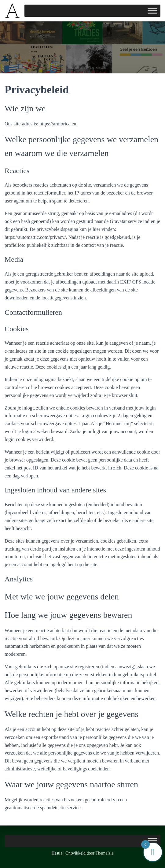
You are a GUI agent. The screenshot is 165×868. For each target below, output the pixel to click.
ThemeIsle (105, 853)
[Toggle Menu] (152, 11)
